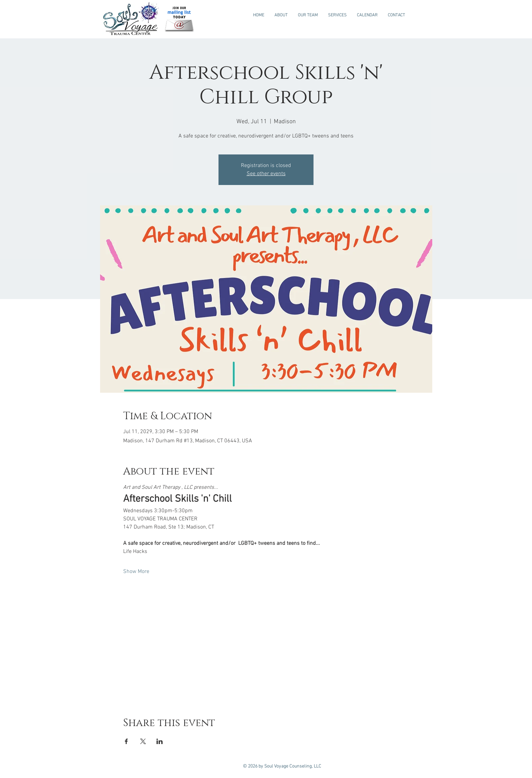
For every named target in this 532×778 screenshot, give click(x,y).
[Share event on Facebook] (126, 741)
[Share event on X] (143, 741)
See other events (266, 174)
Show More (136, 572)
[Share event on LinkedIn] (160, 741)
